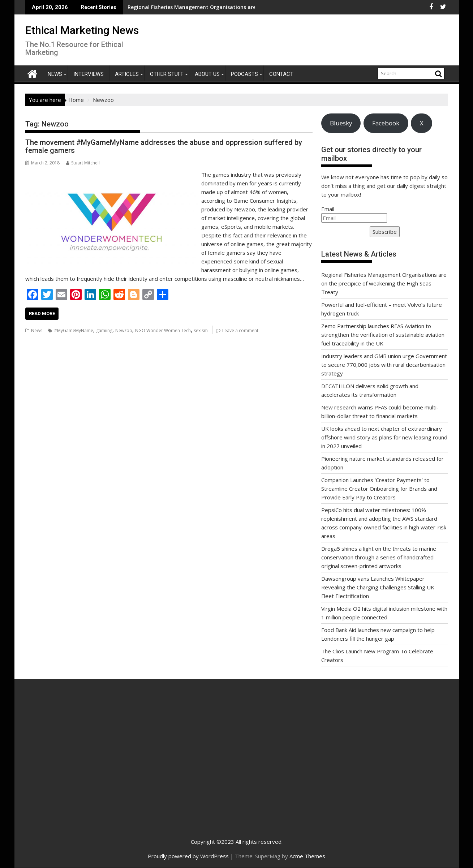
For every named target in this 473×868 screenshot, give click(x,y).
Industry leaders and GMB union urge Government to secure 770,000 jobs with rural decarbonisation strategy (384, 365)
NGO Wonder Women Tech (163, 330)
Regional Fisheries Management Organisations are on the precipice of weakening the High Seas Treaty (384, 283)
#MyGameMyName (74, 330)
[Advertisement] (94, 762)
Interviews (89, 74)
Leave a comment (240, 330)
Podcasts (244, 74)
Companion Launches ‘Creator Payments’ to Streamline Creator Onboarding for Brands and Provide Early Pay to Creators (379, 489)
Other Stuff (167, 74)
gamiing (104, 330)
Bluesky (341, 123)
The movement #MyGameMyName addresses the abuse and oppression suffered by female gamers (164, 146)
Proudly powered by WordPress (188, 856)
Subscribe (385, 232)
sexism (201, 330)
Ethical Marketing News (82, 30)
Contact (281, 74)
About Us (207, 74)
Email (328, 209)
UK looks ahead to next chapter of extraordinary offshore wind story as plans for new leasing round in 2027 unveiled (384, 437)
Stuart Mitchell (83, 163)
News (55, 74)
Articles (127, 74)
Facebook (386, 123)
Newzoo (124, 330)
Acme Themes (307, 856)
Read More (42, 313)
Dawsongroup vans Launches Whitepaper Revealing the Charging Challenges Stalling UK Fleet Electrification (378, 587)
